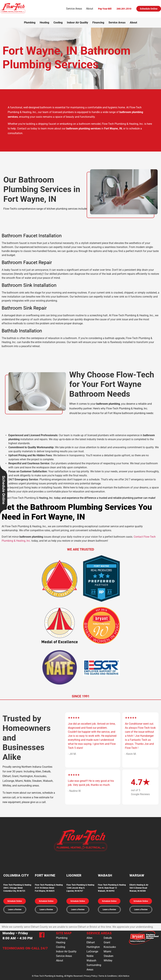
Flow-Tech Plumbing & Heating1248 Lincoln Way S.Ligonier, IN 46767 (80, 888)
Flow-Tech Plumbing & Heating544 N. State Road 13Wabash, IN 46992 (112, 888)
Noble (90, 956)
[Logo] (13, 13)
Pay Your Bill (105, 9)
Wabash (91, 960)
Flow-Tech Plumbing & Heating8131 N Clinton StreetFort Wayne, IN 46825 (49, 888)
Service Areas (74, 9)
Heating (44, 23)
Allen (89, 938)
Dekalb (108, 938)
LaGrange (92, 951)
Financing (98, 23)
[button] (15, 901)
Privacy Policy (90, 976)
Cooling (58, 23)
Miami (107, 951)
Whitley (108, 960)
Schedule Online (149, 9)
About (90, 9)
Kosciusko (110, 947)
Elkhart (91, 942)
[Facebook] (42, 936)
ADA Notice (124, 976)
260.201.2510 (124, 9)
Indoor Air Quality (77, 23)
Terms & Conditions (108, 976)
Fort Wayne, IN (113, 129)
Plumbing (30, 23)
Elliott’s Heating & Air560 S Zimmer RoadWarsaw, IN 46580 (139, 888)
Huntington (93, 947)
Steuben (109, 956)
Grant (107, 942)
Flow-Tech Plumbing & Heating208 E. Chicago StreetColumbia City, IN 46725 (17, 888)
